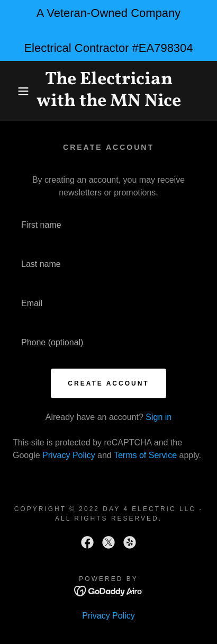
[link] (109, 91)
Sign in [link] (159, 417)
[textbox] (108, 225)
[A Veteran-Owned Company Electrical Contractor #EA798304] (108, 30)
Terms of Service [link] (145, 455)
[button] (17, 91)
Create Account (108, 383)
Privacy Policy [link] (69, 455)
